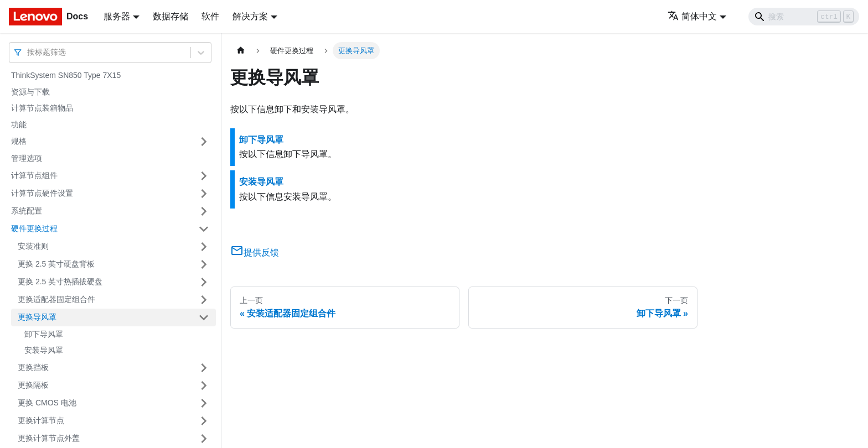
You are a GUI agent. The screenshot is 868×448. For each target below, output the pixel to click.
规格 (19, 141)
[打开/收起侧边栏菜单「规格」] (204, 142)
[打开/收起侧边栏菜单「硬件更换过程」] (204, 229)
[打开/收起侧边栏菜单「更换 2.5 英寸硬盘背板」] (204, 264)
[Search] (804, 17)
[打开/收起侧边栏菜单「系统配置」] (204, 211)
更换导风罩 (37, 317)
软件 (210, 16)
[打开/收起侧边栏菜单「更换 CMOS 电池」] (204, 403)
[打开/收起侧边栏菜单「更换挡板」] (204, 368)
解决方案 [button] (250, 16)
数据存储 (170, 16)
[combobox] (28, 52)
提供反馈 (255, 252)
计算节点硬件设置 (42, 193)
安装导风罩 (44, 350)
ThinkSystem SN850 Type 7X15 (66, 75)
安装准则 (33, 246)
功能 (19, 124)
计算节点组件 (34, 175)
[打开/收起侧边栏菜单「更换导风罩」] (204, 317)
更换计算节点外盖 (49, 438)
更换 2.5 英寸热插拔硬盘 (60, 282)
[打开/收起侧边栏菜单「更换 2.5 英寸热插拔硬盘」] (204, 282)
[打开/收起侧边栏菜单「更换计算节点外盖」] (204, 439)
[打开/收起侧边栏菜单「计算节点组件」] (204, 176)
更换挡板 (33, 367)
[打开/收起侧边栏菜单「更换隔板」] (204, 386)
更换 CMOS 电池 (47, 403)
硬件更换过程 (34, 228)
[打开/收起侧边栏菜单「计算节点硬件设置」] (204, 194)
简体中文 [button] (692, 16)
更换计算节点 (41, 420)
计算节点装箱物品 (42, 108)
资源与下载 (30, 92)
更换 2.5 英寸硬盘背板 (56, 264)
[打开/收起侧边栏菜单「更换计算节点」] (204, 421)
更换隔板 (33, 385)
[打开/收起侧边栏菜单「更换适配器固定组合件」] (204, 300)
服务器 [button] (117, 16)
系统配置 (27, 211)
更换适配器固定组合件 (56, 299)
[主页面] (241, 51)
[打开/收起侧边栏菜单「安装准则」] (204, 247)
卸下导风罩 (44, 334)
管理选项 (27, 158)
